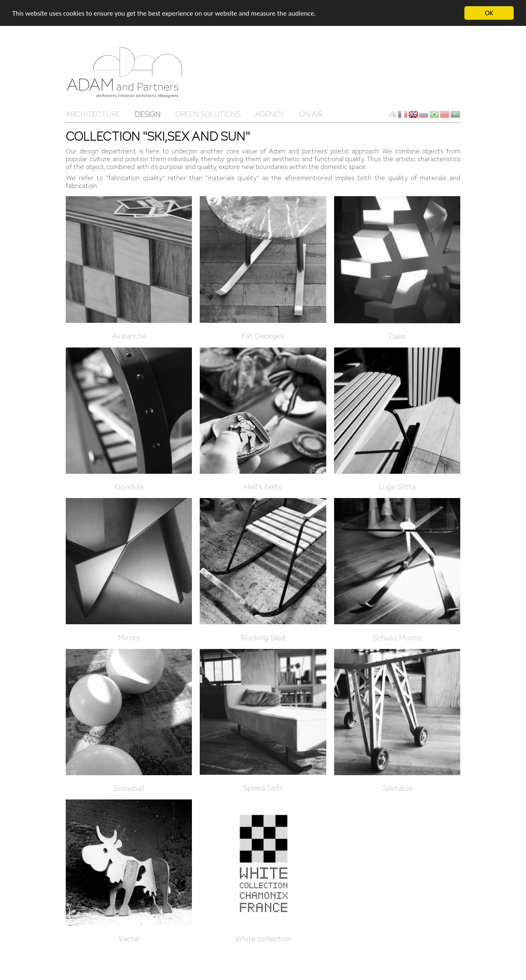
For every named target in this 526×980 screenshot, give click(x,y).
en (413, 114)
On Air (311, 114)
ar (455, 114)
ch (445, 114)
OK (489, 13)
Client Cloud (392, 114)
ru (424, 114)
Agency (270, 114)
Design (148, 114)
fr (403, 114)
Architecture (93, 114)
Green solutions (208, 114)
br (434, 114)
